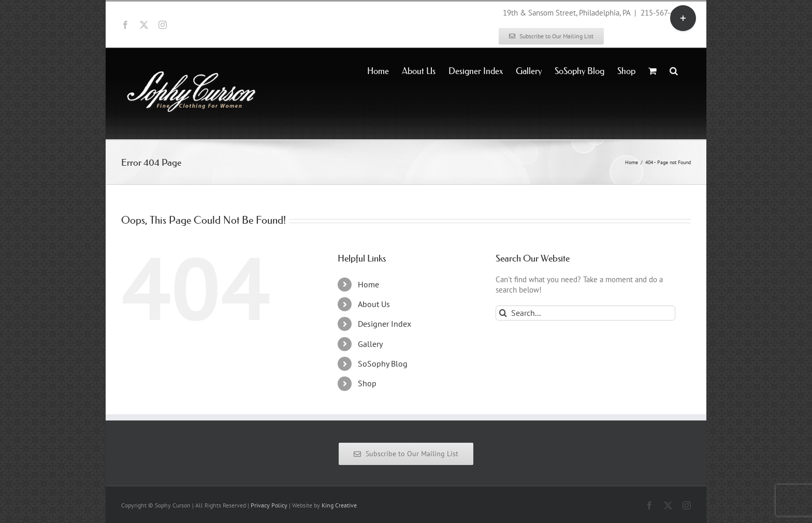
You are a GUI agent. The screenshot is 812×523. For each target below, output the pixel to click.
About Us (374, 304)
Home (368, 284)
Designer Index (385, 324)
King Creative (339, 505)
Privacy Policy (269, 505)
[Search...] (585, 313)
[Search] (503, 313)
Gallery (370, 344)
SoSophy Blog (383, 364)
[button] (674, 70)
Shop (367, 383)
